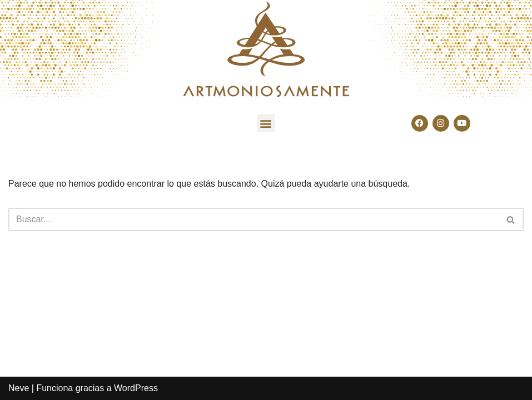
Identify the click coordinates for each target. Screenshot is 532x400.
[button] (266, 123)
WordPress (136, 388)
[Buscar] (253, 219)
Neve (19, 388)
